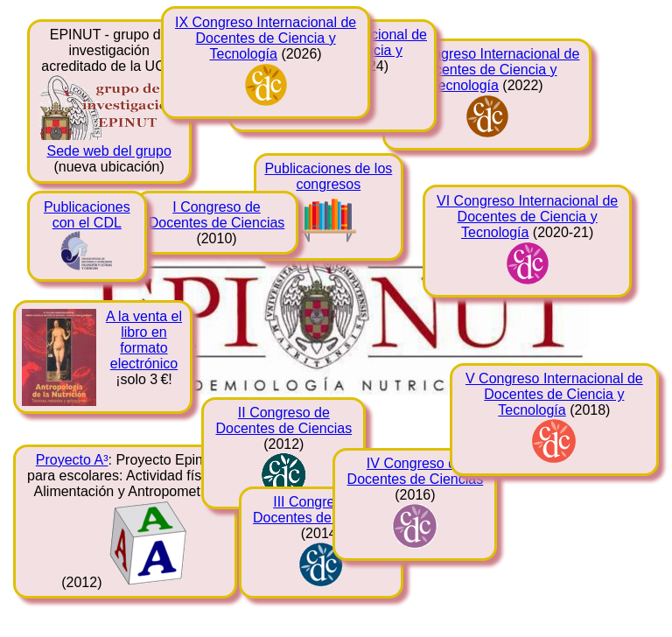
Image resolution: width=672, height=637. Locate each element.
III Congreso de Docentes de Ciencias (321, 510)
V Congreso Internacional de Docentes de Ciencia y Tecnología (554, 394)
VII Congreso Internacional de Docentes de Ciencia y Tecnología (487, 70)
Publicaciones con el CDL (87, 215)
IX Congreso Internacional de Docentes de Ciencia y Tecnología (266, 38)
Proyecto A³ (72, 460)
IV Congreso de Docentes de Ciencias (416, 471)
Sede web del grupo (108, 151)
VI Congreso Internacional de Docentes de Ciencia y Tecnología (527, 217)
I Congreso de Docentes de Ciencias (217, 215)
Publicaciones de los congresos (328, 176)
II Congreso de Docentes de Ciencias (283, 420)
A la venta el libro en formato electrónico (144, 340)
